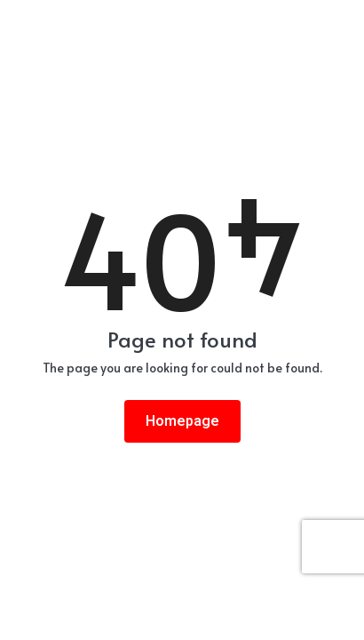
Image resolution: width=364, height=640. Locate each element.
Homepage (182, 421)
